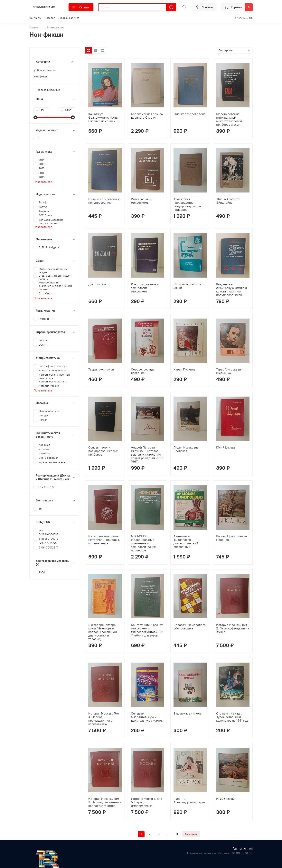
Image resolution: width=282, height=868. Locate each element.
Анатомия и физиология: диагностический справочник (186, 541)
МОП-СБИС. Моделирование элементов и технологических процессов (143, 543)
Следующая (191, 834)
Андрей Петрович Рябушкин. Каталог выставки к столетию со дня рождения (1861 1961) (147, 454)
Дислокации (97, 284)
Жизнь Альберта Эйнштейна (228, 201)
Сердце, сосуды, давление (143, 371)
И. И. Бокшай (225, 799)
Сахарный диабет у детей (187, 286)
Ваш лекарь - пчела (187, 713)
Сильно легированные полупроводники (104, 201)
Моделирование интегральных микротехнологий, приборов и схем (229, 119)
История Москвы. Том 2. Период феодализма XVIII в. (233, 628)
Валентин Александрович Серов (189, 800)
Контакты (35, 18)
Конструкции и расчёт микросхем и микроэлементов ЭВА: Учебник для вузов (147, 630)
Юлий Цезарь (226, 447)
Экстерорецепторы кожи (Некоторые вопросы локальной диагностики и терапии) (103, 632)
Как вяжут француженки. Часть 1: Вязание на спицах (104, 117)
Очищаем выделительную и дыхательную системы (147, 717)
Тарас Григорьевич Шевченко (229, 371)
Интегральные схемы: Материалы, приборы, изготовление (104, 540)
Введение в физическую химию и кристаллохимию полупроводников (231, 290)
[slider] (35, 117)
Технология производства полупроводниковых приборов (188, 204)
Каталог (81, 7)
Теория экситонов (101, 369)
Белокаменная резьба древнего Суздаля (147, 116)
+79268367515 (244, 18)
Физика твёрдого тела (189, 114)
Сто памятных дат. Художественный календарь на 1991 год (232, 717)
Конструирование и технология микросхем (145, 288)
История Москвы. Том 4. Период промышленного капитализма (104, 719)
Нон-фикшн (41, 77)
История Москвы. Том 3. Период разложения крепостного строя (105, 802)
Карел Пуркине (184, 369)
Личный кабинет (69, 18)
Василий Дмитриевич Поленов (231, 538)
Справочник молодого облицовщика (190, 626)
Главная (35, 27)
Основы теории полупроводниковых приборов (103, 451)
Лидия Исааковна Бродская (186, 449)
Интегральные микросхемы (141, 201)
